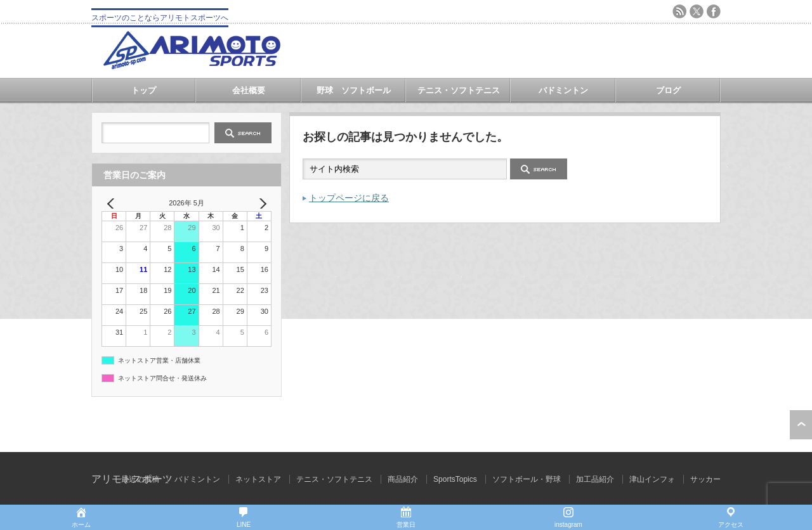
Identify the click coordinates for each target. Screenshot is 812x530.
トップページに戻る (349, 198)
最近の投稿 (140, 479)
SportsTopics (455, 479)
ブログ (668, 90)
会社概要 (249, 90)
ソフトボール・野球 (527, 479)
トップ (144, 90)
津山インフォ (652, 479)
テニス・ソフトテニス (459, 90)
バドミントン (563, 90)
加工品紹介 (595, 479)
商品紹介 (403, 479)
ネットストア (258, 479)
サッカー (705, 479)
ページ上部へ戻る (801, 425)
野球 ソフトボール (354, 90)
